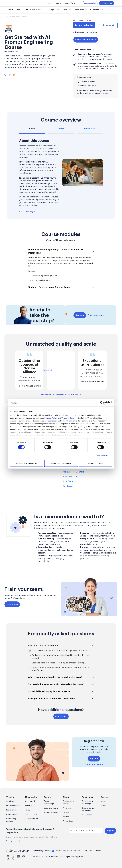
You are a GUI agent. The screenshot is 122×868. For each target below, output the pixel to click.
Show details (102, 456)
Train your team (97, 315)
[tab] (84, 25)
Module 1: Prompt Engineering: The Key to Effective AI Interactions (55, 251)
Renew (28, 810)
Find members (31, 814)
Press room (67, 808)
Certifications (12, 801)
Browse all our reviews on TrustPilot (61, 394)
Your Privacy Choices (44, 851)
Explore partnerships (49, 803)
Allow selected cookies (61, 463)
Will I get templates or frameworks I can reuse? (52, 699)
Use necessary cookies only (26, 463)
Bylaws (77, 851)
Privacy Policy (51, 418)
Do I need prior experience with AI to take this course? (56, 684)
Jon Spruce (68, 486)
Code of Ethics (95, 851)
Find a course (107, 3)
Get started (30, 801)
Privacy (84, 851)
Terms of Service (69, 418)
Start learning (27, 212)
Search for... (71, 3)
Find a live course (86, 40)
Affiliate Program (51, 812)
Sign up (110, 831)
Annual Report (69, 821)
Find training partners (11, 820)
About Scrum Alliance (68, 803)
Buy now (80, 315)
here (39, 435)
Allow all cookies (95, 463)
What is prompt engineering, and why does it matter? (55, 677)
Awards (66, 817)
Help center (68, 851)
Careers (66, 812)
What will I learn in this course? (44, 646)
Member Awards (32, 819)
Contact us (12, 604)
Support (49, 3)
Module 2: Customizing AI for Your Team (49, 287)
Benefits (29, 806)
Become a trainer (51, 808)
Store (58, 3)
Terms (59, 851)
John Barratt (69, 481)
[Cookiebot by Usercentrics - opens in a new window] (102, 403)
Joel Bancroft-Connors (73, 472)
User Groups (87, 815)
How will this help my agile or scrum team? (50, 691)
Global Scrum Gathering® (87, 803)
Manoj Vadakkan (70, 477)
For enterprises (12, 810)
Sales (103, 801)
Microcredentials (13, 806)
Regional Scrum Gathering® (88, 809)
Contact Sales (90, 3)
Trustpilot (47, 370)
